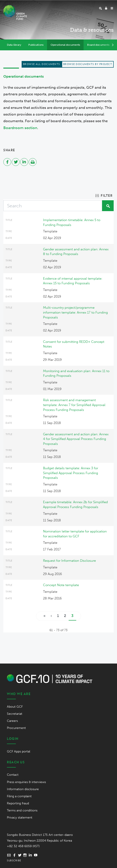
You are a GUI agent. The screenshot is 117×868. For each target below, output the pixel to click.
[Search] (53, 206)
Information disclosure (23, 789)
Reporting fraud (18, 803)
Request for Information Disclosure (69, 561)
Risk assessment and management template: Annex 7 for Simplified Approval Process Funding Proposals (74, 405)
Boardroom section (20, 128)
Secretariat (15, 714)
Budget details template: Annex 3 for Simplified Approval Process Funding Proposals (71, 473)
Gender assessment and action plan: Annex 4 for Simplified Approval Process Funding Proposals (76, 439)
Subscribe (14, 860)
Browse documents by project (88, 64)
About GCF (15, 707)
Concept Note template (61, 585)
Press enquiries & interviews (26, 782)
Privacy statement (20, 818)
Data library (14, 45)
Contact (13, 775)
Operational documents (65, 45)
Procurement (16, 728)
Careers (12, 721)
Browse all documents (42, 64)
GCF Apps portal (18, 751)
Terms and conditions (22, 810)
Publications (36, 45)
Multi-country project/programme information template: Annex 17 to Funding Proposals (75, 312)
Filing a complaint (19, 796)
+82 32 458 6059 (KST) (23, 846)
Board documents (98, 45)
